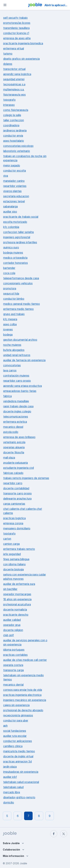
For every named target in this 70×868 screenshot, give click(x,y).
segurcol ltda (11, 294)
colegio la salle (12, 115)
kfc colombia (11, 227)
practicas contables (15, 655)
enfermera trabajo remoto (19, 549)
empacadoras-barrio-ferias (20, 391)
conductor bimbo (14, 299)
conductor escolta (15, 171)
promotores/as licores (17, 23)
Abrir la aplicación (57, 5)
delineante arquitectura (17, 498)
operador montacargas (17, 594)
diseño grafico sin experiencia (21, 59)
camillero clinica (13, 746)
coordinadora (11, 125)
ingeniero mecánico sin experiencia (25, 700)
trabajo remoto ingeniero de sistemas (26, 478)
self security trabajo (15, 18)
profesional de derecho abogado (23, 710)
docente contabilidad (16, 488)
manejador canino (14, 181)
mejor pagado (12, 165)
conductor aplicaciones (18, 741)
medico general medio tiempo (22, 304)
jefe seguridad (12, 554)
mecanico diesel (13, 427)
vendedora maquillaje (16, 401)
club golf (9, 635)
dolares (8, 64)
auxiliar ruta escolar (15, 736)
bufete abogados (14, 350)
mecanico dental (13, 685)
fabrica (7, 396)
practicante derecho (16, 615)
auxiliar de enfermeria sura (19, 584)
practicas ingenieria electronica (22, 695)
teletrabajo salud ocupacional (21, 782)
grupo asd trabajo (14, 314)
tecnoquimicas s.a (14, 84)
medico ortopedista (15, 258)
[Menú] (5, 5)
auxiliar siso (10, 212)
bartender (9, 268)
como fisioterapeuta (16, 110)
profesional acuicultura (17, 604)
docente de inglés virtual (18, 756)
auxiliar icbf (10, 777)
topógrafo (9, 533)
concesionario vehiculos (18, 283)
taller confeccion (14, 120)
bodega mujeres (13, 253)
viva (6, 176)
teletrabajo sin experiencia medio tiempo (23, 677)
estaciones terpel (14, 201)
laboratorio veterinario (17, 151)
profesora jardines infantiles (20, 242)
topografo (9, 100)
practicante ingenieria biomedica (23, 43)
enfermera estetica (15, 422)
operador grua (12, 625)
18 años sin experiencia (17, 599)
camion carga (11, 544)
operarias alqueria (14, 447)
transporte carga (13, 670)
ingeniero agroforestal (17, 237)
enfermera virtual (14, 48)
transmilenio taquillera (16, 28)
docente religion (13, 630)
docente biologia (13, 569)
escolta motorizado (15, 222)
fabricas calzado (13, 473)
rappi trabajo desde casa (18, 406)
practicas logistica (14, 518)
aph (5, 726)
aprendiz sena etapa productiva (23, 386)
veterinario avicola (14, 442)
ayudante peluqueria (16, 463)
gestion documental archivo (20, 340)
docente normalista (15, 609)
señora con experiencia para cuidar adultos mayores (25, 577)
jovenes (8, 329)
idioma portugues (14, 650)
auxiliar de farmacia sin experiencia (24, 360)
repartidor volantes (15, 186)
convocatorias (12, 365)
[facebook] (54, 834)
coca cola (9, 273)
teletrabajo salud (13, 787)
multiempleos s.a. (14, 89)
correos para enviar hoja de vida (23, 690)
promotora (10, 288)
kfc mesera (10, 319)
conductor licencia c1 (16, 33)
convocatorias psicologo (18, 146)
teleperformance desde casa (21, 278)
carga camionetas (14, 504)
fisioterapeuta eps (14, 95)
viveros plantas (12, 191)
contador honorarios (16, 263)
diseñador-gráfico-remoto (19, 797)
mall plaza (9, 458)
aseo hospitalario (14, 141)
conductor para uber (16, 720)
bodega (8, 335)
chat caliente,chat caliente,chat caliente (23, 511)
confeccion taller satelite (19, 232)
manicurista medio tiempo (19, 751)
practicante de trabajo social (21, 217)
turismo (8, 54)
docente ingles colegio (17, 411)
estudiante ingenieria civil (19, 468)
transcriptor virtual (14, 69)
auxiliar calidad (12, 620)
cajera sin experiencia (16, 705)
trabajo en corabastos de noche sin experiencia (25, 158)
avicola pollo (11, 432)
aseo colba (10, 324)
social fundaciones (15, 731)
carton (7, 539)
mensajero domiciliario (17, 528)
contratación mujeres (16, 376)
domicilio (9, 802)
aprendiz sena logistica (17, 74)
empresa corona (13, 523)
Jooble (23, 863)
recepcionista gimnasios (18, 715)
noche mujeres (12, 345)
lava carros (10, 370)
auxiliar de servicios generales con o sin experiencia (25, 642)
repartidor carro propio (17, 381)
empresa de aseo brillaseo (19, 437)
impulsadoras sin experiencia (21, 772)
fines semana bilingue (16, 559)
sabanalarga (10, 206)
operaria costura (13, 665)
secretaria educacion (16, 196)
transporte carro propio (17, 493)
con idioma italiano (14, 564)
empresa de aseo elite (17, 38)
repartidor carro (13, 483)
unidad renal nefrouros (17, 355)
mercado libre (12, 792)
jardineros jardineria (15, 130)
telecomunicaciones (16, 417)
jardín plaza (10, 767)
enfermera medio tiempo (18, 309)
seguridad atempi (14, 79)
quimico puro (11, 247)
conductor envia (13, 136)
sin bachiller (10, 589)
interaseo (9, 105)
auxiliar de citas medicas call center (25, 660)
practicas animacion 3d (17, 761)
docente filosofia (14, 452)
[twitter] (64, 834)
